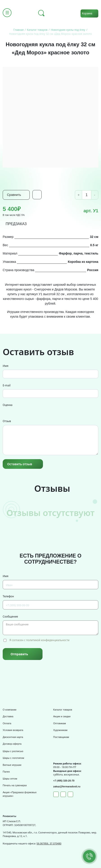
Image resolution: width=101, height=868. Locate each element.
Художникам (60, 730)
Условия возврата (13, 730)
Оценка (8, 405)
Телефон (8, 596)
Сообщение (10, 617)
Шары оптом (10, 779)
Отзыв (7, 421)
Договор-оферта (12, 744)
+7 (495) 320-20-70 (64, 781)
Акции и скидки (62, 716)
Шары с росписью (13, 751)
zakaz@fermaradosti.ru (67, 786)
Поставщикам (61, 737)
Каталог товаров (63, 710)
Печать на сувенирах (15, 785)
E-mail (7, 385)
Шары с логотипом (13, 758)
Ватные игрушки (12, 765)
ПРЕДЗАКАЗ (16, 224)
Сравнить (14, 195)
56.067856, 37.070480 (49, 844)
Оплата (7, 723)
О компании (10, 710)
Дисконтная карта (13, 737)
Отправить (19, 654)
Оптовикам (60, 723)
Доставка (8, 716)
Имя (6, 366)
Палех (6, 772)
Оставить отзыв (20, 464)
